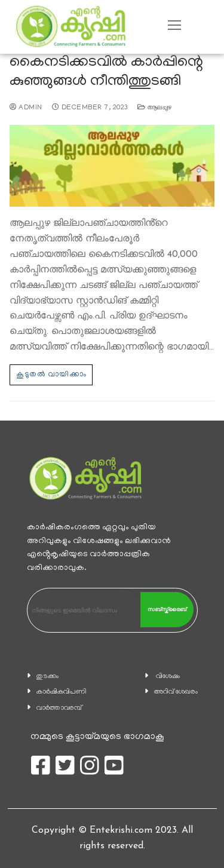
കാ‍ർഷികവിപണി (62, 692)
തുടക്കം (47, 677)
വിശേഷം (168, 677)
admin (26, 108)
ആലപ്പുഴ (155, 108)
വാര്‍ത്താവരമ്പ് (59, 708)
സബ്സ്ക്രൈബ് (167, 609)
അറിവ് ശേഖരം (176, 692)
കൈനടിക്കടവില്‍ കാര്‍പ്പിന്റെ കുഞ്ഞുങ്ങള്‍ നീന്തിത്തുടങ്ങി (106, 73)
